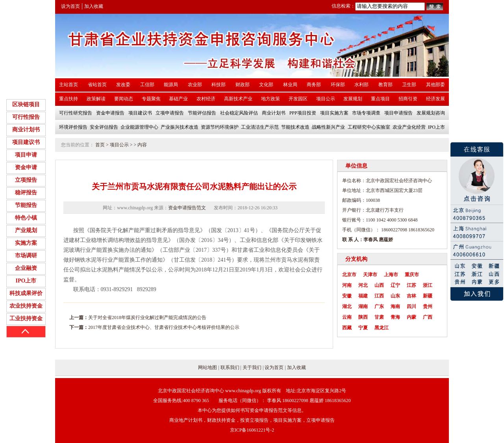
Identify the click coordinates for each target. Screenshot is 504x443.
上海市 (391, 275)
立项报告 (26, 180)
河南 (347, 285)
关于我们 (252, 367)
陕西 (363, 317)
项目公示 (119, 145)
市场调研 (26, 256)
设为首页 (70, 6)
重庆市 (412, 275)
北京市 (349, 275)
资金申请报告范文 (187, 208)
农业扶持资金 (26, 306)
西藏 (347, 328)
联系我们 (230, 367)
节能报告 (26, 205)
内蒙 (411, 317)
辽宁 (395, 285)
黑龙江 (382, 328)
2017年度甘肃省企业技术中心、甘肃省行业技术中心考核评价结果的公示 (164, 327)
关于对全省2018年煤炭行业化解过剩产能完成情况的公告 (147, 317)
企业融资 (26, 268)
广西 (428, 317)
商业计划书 (26, 130)
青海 (395, 317)
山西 (379, 285)
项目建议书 (26, 142)
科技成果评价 (26, 293)
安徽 (347, 296)
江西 (379, 296)
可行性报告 (26, 117)
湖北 (347, 306)
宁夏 (363, 328)
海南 (395, 306)
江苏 (411, 285)
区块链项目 (26, 104)
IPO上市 (26, 281)
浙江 (428, 285)
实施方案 (26, 243)
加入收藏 (94, 6)
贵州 (428, 306)
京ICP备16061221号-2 (252, 430)
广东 (379, 306)
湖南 (363, 306)
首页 (100, 145)
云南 (347, 317)
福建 (363, 296)
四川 (411, 306)
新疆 (428, 296)
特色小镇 (26, 218)
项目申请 (26, 155)
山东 (395, 296)
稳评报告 (26, 193)
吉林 (411, 296)
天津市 (370, 275)
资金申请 (26, 167)
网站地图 (208, 367)
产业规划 (26, 230)
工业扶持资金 (26, 318)
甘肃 (379, 317)
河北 (363, 285)
